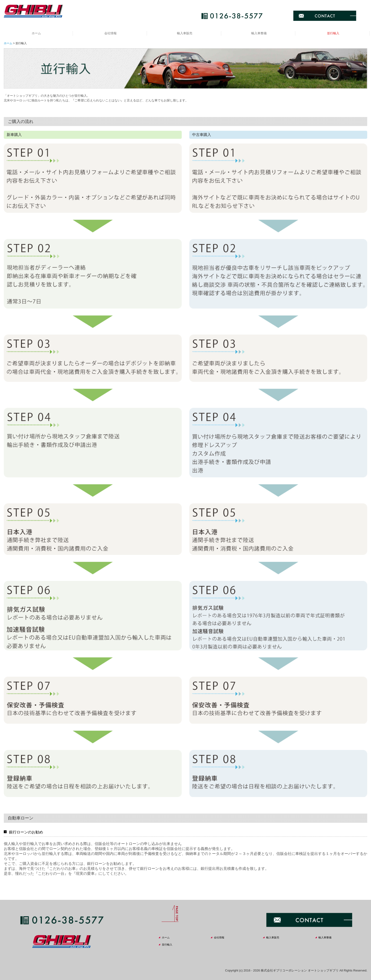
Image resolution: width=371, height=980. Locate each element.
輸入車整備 (259, 33)
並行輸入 (333, 33)
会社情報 (110, 33)
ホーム (36, 33)
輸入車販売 (185, 33)
